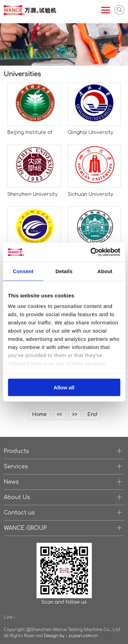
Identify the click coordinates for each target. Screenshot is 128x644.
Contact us (19, 513)
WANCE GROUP (25, 528)
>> (75, 414)
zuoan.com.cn (83, 636)
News (11, 482)
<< (59, 414)
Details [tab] (64, 271)
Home (39, 414)
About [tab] (105, 271)
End (92, 414)
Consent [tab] (23, 271)
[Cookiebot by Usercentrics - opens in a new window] (91, 252)
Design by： (56, 636)
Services (16, 467)
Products (16, 451)
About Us (17, 497)
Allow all (64, 387)
